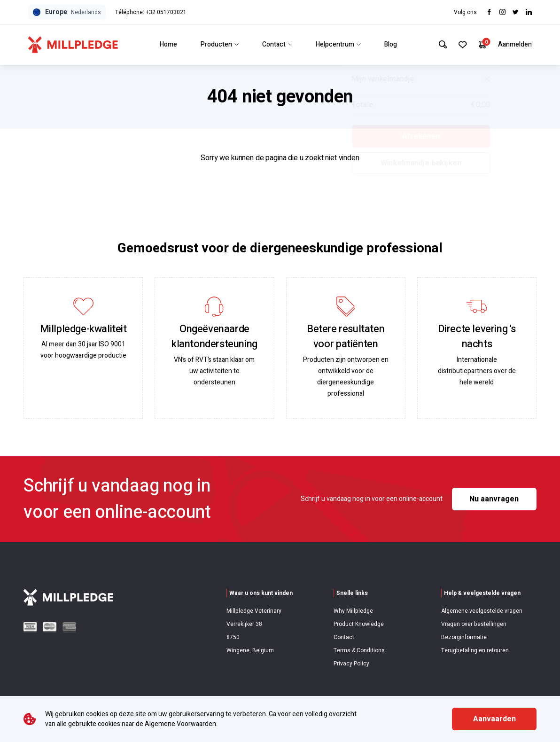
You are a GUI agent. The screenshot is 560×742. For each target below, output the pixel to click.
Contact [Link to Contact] (275, 44)
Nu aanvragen (494, 499)
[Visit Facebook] (489, 12)
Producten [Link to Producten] (218, 44)
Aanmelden (515, 44)
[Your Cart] (482, 44)
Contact (344, 637)
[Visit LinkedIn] (529, 12)
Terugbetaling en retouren (475, 650)
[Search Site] (439, 45)
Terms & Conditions (359, 650)
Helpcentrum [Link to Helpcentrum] (336, 44)
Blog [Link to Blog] (389, 44)
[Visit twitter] (516, 12)
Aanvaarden (494, 719)
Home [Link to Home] (167, 44)
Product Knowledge (359, 624)
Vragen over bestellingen (474, 624)
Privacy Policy (351, 664)
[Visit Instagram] (502, 12)
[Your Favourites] (461, 45)
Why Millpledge (353, 611)
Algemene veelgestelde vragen (482, 611)
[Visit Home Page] (73, 45)
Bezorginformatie (464, 637)
